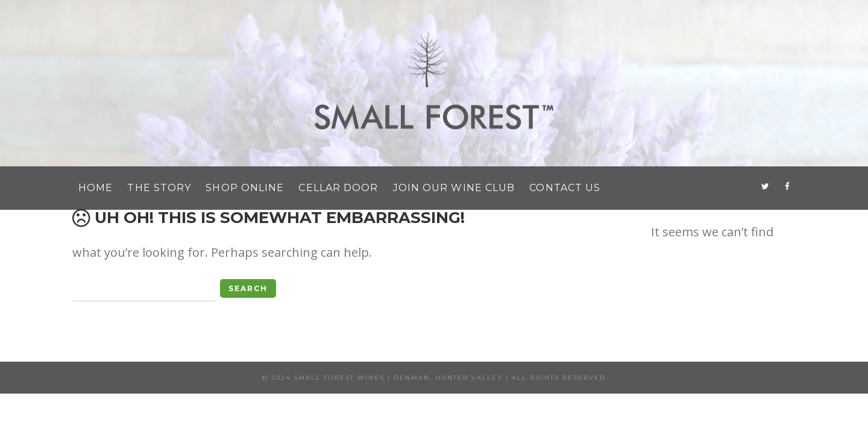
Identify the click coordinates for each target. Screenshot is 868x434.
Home (96, 188)
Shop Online (245, 188)
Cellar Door (338, 188)
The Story (159, 188)
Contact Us (565, 188)
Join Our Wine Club (454, 188)
